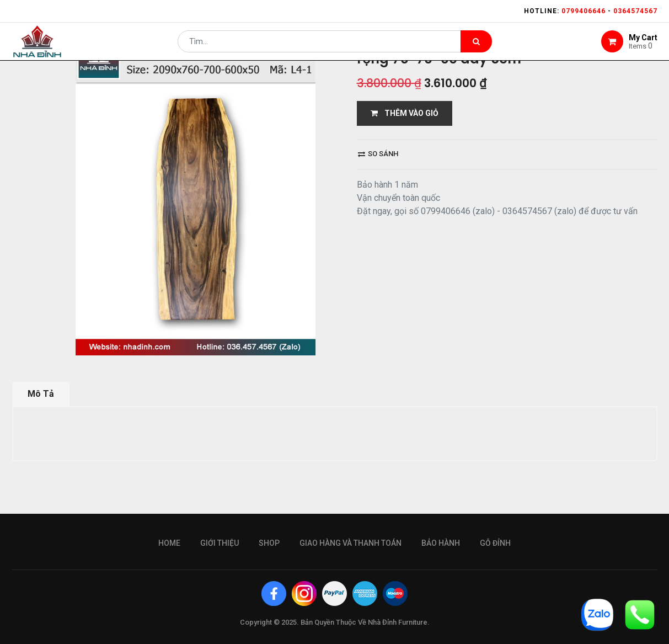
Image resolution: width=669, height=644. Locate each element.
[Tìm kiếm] (476, 47)
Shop (269, 543)
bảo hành (441, 543)
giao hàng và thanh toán (350, 543)
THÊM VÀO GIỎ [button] (405, 113)
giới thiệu (220, 543)
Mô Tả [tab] (41, 394)
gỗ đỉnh (495, 543)
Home (169, 543)
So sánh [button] (378, 154)
